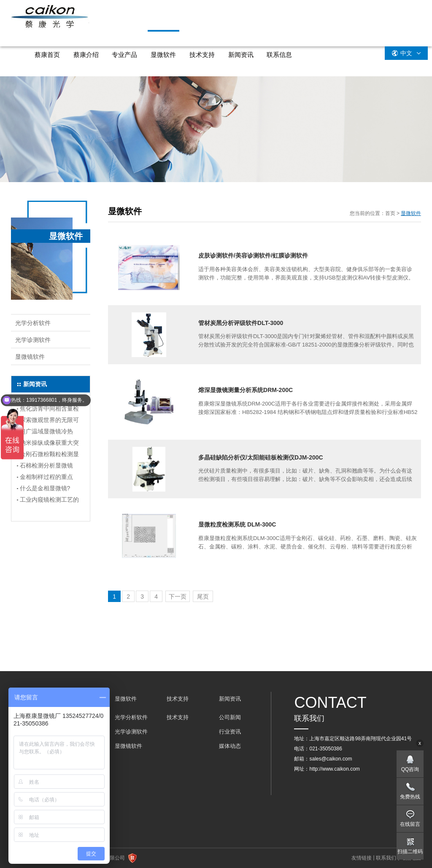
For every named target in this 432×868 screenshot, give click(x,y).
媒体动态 (230, 746)
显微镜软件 (30, 357)
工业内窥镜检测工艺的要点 (49, 501)
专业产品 (124, 55)
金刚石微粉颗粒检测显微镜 (49, 455)
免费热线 (410, 797)
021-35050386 (325, 749)
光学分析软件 (33, 323)
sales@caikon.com (331, 759)
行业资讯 (230, 732)
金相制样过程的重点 (46, 477)
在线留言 (410, 824)
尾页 (203, 597)
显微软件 (163, 55)
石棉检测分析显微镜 (46, 465)
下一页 (178, 597)
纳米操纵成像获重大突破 (49, 444)
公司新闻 (230, 717)
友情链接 (362, 858)
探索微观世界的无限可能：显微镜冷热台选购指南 (49, 421)
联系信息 (279, 55)
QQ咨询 (410, 769)
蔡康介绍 (86, 55)
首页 (390, 213)
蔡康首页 (47, 55)
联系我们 (386, 858)
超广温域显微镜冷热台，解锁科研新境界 (46, 433)
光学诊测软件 (33, 340)
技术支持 (202, 55)
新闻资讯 (241, 55)
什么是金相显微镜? (45, 488)
